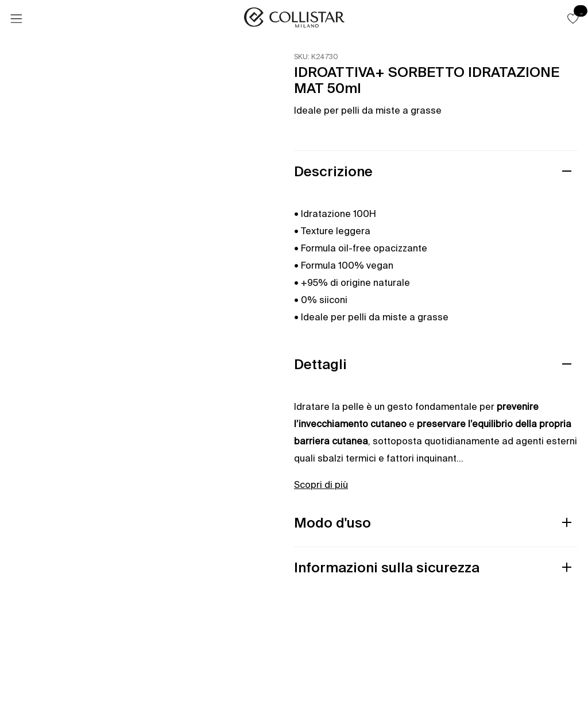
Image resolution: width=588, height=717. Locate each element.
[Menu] (16, 19)
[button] (573, 18)
